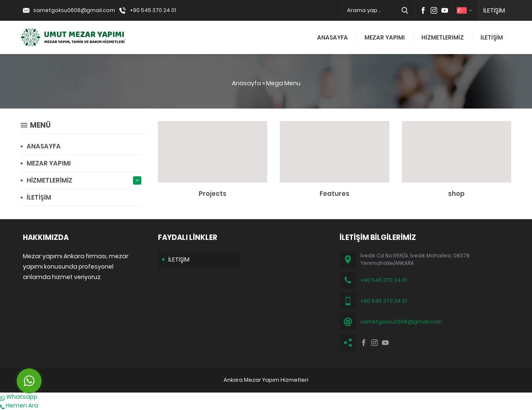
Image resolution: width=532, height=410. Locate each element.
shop (456, 194)
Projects (213, 194)
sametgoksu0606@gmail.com (74, 10)
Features (335, 194)
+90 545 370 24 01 (153, 10)
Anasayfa (246, 83)
